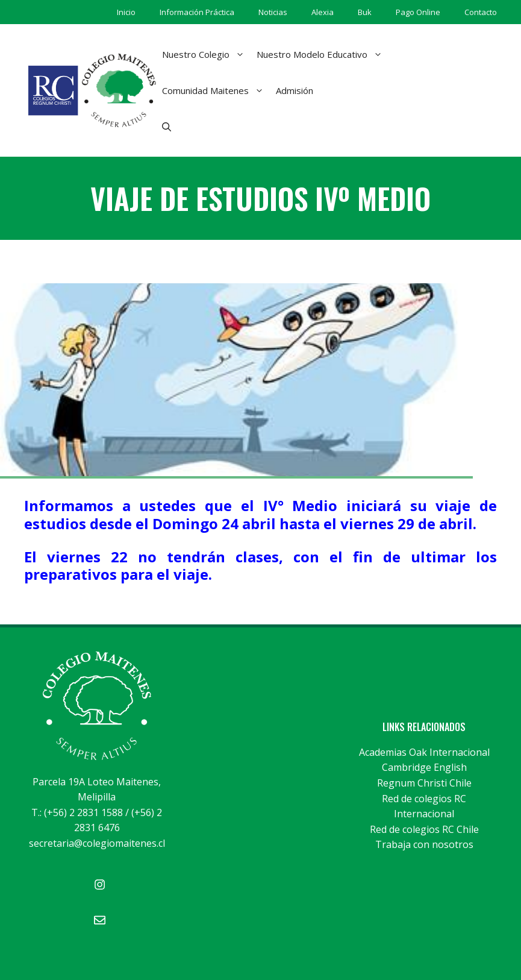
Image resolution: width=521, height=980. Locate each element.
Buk (365, 12)
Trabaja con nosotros (424, 844)
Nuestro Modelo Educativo (323, 54)
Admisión (295, 90)
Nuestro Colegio (206, 54)
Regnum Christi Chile (424, 783)
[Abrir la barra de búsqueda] (167, 127)
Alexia (323, 12)
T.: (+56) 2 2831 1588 (77, 812)
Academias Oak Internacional (424, 752)
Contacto (481, 12)
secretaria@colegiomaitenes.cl (97, 843)
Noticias (273, 12)
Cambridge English (424, 767)
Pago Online (418, 12)
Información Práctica (197, 12)
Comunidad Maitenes (216, 90)
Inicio (126, 12)
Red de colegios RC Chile (424, 829)
